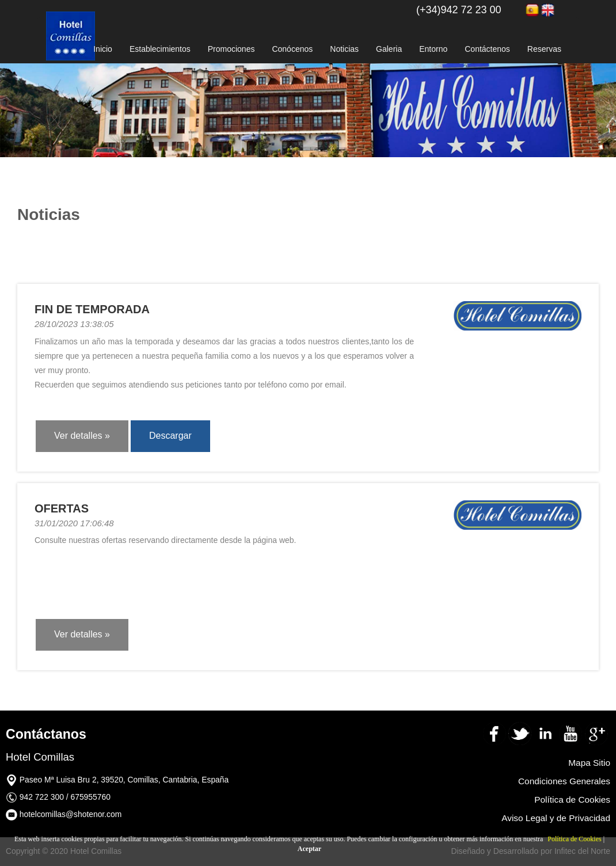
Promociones (231, 49)
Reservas (544, 49)
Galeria (389, 49)
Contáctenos (487, 49)
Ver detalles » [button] (82, 436)
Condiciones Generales (564, 781)
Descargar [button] (170, 436)
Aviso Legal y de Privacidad (556, 818)
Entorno (433, 49)
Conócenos (292, 49)
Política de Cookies (574, 839)
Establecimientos (160, 49)
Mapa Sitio (589, 763)
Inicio (103, 49)
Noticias (344, 49)
